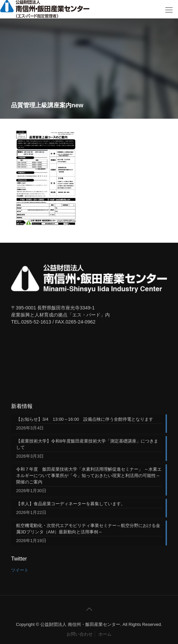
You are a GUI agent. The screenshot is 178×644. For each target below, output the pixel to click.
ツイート (20, 570)
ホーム (105, 634)
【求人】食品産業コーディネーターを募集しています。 (71, 504)
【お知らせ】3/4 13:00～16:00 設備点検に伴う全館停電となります (85, 419)
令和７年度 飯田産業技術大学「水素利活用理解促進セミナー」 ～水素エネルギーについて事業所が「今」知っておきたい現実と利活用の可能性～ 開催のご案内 (89, 476)
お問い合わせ (80, 634)
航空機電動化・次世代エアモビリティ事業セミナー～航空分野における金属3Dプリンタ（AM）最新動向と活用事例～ (88, 529)
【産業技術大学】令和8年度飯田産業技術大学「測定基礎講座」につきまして (87, 444)
